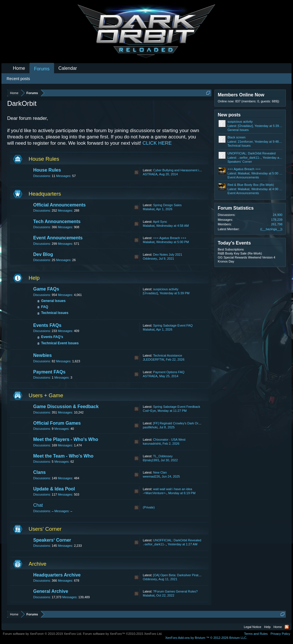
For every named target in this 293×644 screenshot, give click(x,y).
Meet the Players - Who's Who (66, 439)
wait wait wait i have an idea (173, 489)
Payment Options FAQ (169, 372)
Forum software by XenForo (42, 634)
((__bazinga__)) (271, 229)
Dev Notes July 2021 (168, 255)
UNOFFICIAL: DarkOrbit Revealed (177, 540)
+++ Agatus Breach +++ (170, 238)
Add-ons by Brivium (206, 638)
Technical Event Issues (60, 343)
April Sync (160, 222)
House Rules (44, 159)
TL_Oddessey (163, 456)
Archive (37, 564)
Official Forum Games (57, 423)
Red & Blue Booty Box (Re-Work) (251, 185)
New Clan (160, 472)
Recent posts (18, 79)
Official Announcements (59, 205)
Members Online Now (241, 95)
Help (34, 278)
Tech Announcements (57, 221)
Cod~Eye (149, 411)
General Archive (51, 591)
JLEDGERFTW (154, 359)
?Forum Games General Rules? (175, 591)
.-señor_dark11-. (154, 544)
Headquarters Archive (57, 575)
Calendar (68, 68)
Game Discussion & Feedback (66, 407)
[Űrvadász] (150, 293)
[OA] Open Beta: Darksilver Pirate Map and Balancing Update (196, 575)
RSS (136, 172)
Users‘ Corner (45, 529)
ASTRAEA (150, 174)
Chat (38, 505)
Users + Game (46, 395)
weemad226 (151, 476)
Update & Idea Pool (54, 489)
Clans (39, 472)
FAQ (45, 307)
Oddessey (150, 259)
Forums (42, 69)
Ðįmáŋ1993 (151, 460)
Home (19, 68)
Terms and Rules (256, 634)
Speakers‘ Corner (52, 540)
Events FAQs (47, 325)
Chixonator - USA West (169, 440)
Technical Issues (55, 313)
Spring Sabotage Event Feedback (177, 407)
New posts (229, 115)
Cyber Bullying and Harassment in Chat (181, 170)
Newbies (42, 355)
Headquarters (45, 194)
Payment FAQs (49, 372)
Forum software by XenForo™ (123, 634)
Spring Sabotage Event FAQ (173, 325)
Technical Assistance (168, 355)
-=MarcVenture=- (155, 493)
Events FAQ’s (52, 337)
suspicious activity (166, 289)
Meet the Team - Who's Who (63, 456)
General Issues (53, 301)
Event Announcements (58, 238)
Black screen (236, 137)
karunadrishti (152, 444)
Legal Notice (253, 627)
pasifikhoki (150, 427)
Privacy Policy (280, 634)
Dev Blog (43, 254)
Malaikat (149, 209)
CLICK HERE (157, 143)
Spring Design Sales (167, 205)
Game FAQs (46, 289)
